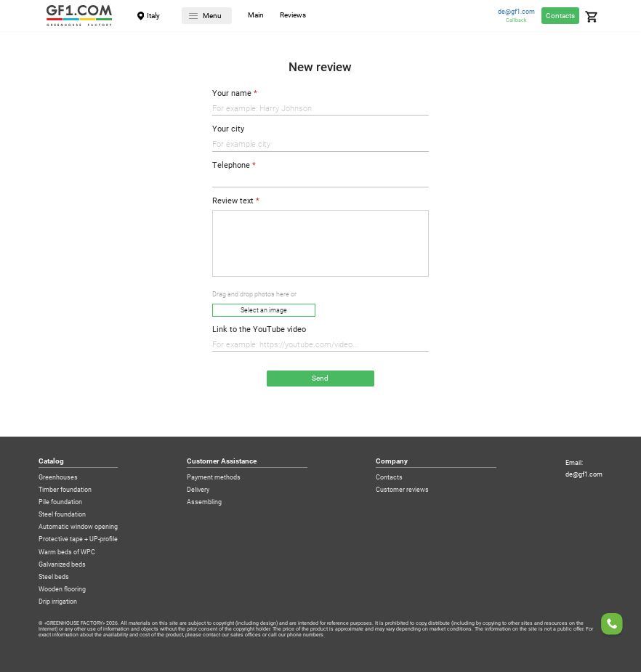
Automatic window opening (78, 527)
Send (320, 378)
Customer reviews (402, 490)
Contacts (560, 16)
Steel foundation (62, 515)
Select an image (264, 310)
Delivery (198, 490)
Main (256, 16)
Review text (233, 201)
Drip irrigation (58, 602)
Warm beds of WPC (67, 552)
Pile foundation (60, 502)
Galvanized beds (62, 565)
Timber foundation (65, 490)
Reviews (293, 16)
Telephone (231, 166)
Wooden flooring (62, 590)
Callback (516, 20)
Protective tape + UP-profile (78, 539)
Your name (232, 94)
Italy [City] (153, 16)
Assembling (204, 502)
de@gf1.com (516, 12)
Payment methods (214, 478)
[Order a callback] (612, 626)
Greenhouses (58, 478)
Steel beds (54, 577)
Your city (228, 129)
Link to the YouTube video (259, 330)
